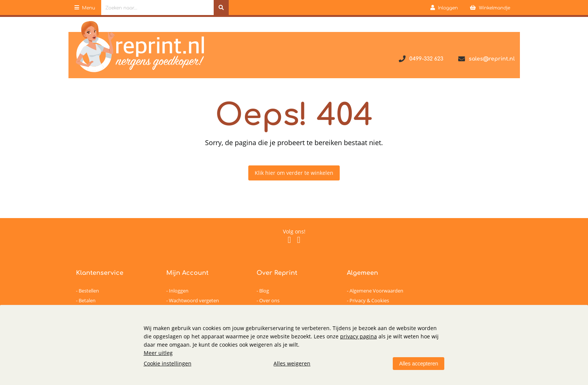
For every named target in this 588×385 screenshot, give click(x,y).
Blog (264, 291)
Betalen (87, 300)
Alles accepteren (419, 364)
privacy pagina (359, 336)
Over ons (269, 300)
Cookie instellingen (168, 363)
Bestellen (89, 291)
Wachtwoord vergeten (194, 300)
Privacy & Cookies (369, 300)
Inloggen (179, 291)
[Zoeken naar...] (221, 8)
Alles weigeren (292, 363)
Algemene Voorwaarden (376, 291)
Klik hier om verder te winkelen (294, 173)
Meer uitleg (158, 353)
